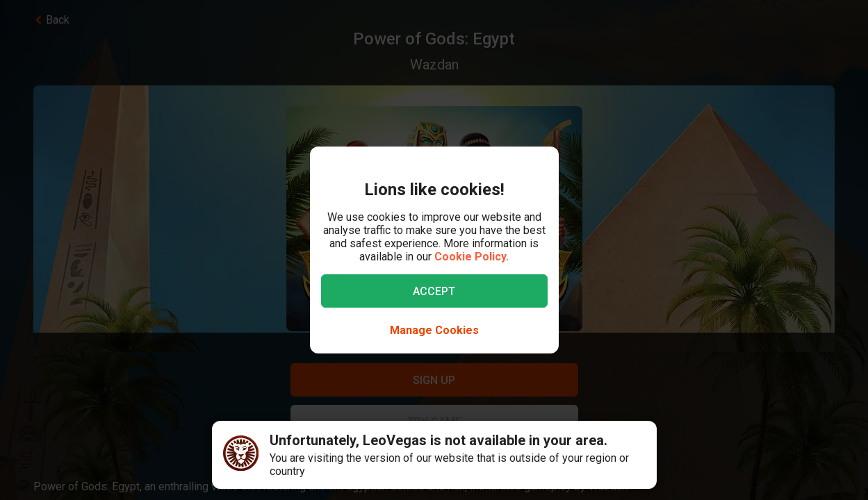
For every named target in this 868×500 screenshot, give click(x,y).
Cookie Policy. (472, 257)
